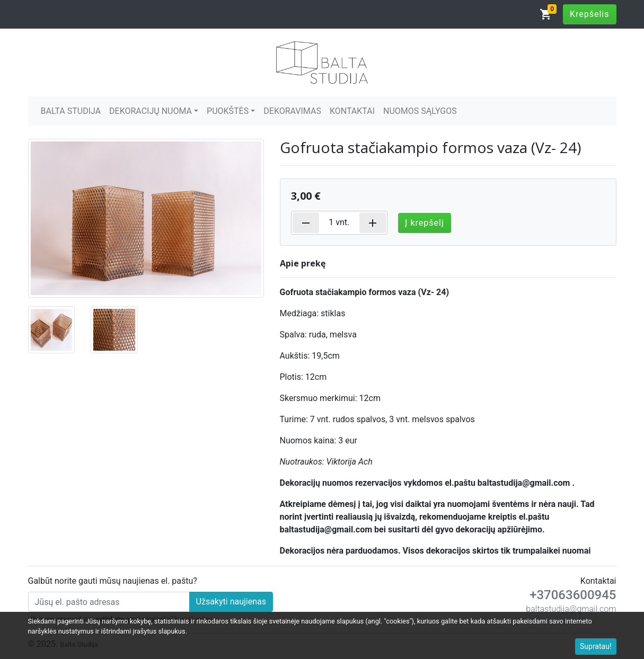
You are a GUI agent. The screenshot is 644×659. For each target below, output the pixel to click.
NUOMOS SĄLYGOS (420, 111)
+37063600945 (573, 595)
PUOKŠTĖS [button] (228, 111)
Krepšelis (590, 14)
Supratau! (596, 646)
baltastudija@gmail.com (571, 609)
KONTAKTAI (352, 111)
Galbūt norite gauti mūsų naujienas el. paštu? (113, 581)
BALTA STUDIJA (71, 111)
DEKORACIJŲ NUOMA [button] (151, 111)
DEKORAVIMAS (292, 111)
